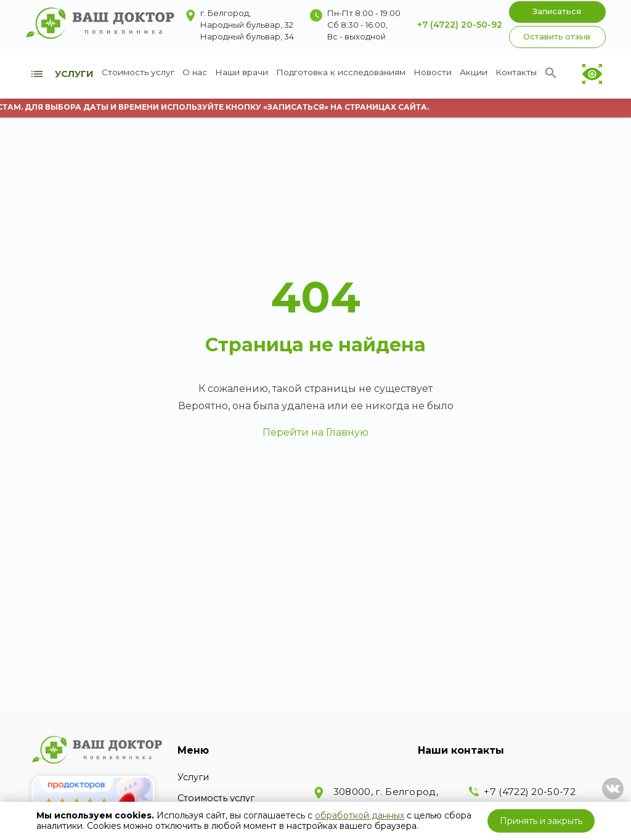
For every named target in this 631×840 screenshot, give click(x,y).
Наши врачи (242, 72)
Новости (433, 72)
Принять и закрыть (541, 821)
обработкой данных (360, 815)
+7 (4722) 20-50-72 (529, 792)
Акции (474, 72)
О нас (195, 72)
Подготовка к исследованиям (341, 72)
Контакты (516, 72)
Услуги (193, 777)
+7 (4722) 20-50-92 (460, 25)
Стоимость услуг (138, 72)
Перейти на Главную (315, 432)
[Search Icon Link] (551, 76)
